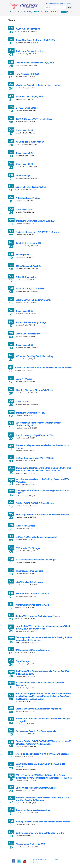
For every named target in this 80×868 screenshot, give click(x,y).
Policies (56, 859)
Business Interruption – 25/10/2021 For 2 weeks (38, 232)
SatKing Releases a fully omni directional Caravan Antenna (43, 822)
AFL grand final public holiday (30, 142)
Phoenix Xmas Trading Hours (30, 571)
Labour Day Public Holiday (28, 334)
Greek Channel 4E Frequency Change (34, 300)
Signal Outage (22, 661)
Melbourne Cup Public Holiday (31, 413)
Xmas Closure (23, 401)
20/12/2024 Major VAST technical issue (35, 119)
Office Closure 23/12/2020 (29, 266)
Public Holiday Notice (26, 277)
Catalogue (69, 4)
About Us (18, 12)
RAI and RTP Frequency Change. (31, 322)
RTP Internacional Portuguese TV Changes (36, 560)
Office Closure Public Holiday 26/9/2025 (35, 63)
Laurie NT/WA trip (24, 379)
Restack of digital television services (33, 810)
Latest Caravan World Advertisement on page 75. (39, 709)
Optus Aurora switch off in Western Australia (36, 788)
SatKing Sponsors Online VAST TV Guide (35, 458)
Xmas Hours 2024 (24, 130)
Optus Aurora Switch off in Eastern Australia (36, 731)
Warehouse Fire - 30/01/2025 (29, 97)
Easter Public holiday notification (31, 187)
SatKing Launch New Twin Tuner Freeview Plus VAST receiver (43, 368)
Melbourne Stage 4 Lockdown (30, 289)
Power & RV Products (48, 12)
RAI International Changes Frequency (33, 650)
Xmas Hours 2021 (24, 209)
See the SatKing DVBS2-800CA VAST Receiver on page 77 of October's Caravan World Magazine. (44, 743)
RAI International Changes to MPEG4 (32, 605)
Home (12, 12)
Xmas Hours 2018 (24, 345)
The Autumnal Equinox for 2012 (31, 844)
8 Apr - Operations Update (28, 29)
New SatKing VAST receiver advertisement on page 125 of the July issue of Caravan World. (43, 627)
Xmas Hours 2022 (24, 164)
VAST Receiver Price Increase (30, 582)
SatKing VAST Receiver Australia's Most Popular (38, 616)
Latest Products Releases (52, 4)
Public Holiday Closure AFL (29, 243)
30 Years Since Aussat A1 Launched (33, 594)
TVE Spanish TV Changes (28, 548)
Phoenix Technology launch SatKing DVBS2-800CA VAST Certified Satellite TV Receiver (44, 799)
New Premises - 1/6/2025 (28, 74)
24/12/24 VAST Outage (27, 108)
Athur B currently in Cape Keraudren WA (34, 435)
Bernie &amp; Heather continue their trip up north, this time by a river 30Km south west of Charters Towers (44, 469)
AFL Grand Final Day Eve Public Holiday (35, 356)
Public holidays (23, 176)
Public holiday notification (28, 198)
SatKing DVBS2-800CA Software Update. (35, 503)
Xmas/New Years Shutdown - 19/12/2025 (35, 40)
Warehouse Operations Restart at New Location (38, 85)
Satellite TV (25, 12)
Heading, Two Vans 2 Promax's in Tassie (35, 390)
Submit (69, 7)
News (64, 12)
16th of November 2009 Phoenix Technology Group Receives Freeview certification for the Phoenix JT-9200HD (44, 776)
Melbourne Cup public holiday (30, 51)
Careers (63, 4)
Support (58, 12)
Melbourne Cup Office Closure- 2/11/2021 (36, 221)
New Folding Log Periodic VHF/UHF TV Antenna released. (42, 754)
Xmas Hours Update (25, 526)
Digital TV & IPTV (35, 12)
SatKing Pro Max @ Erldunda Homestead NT (36, 537)
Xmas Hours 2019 (24, 311)
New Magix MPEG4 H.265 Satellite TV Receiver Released (43, 514)
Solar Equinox (22, 255)
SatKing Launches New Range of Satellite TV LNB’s (40, 833)
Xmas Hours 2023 (25, 153)
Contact (70, 12)
